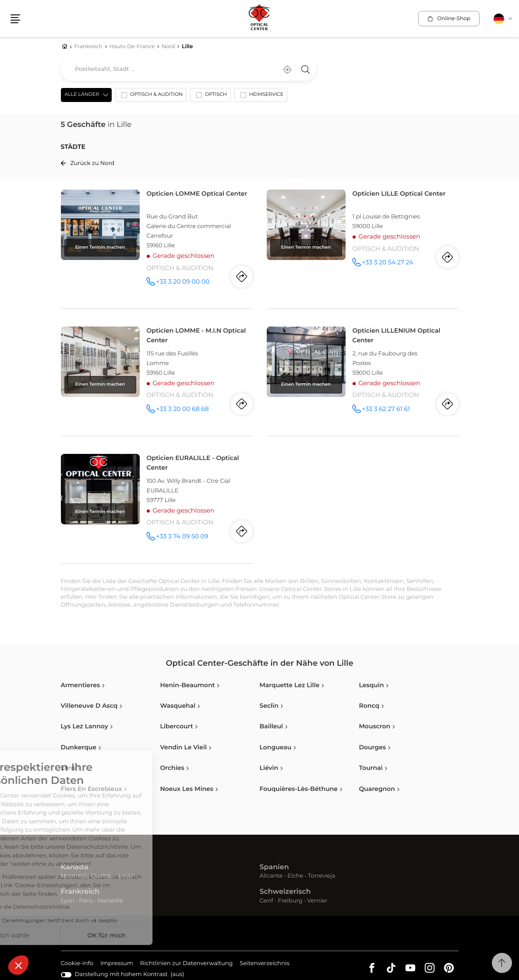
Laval (125, 876)
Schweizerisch (285, 892)
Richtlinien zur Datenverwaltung (187, 964)
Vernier (317, 901)
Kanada (75, 868)
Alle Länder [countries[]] (82, 95)
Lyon (68, 901)
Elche (295, 876)
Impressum (117, 964)
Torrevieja (321, 876)
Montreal (74, 876)
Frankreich (80, 892)
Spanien (274, 868)
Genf (267, 901)
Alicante (271, 876)
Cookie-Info (77, 964)
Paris (86, 901)
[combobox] (189, 70)
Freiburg (290, 901)
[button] (18, 965)
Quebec (102, 876)
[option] (151, 97)
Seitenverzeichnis (265, 964)
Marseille (110, 901)
